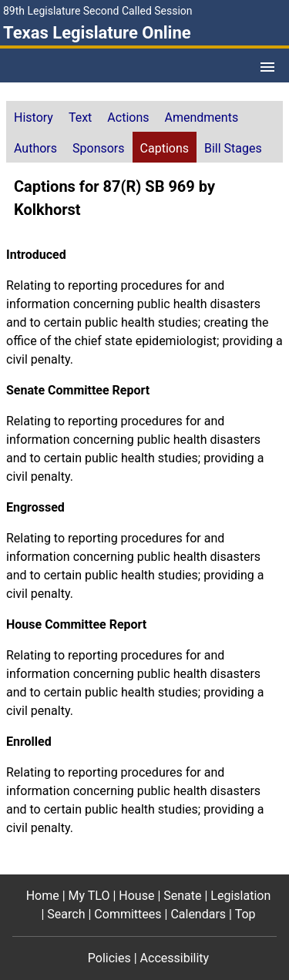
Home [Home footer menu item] (43, 896)
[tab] (34, 116)
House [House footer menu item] (136, 896)
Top (245, 914)
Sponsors (99, 148)
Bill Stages (233, 148)
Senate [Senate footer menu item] (182, 896)
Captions (165, 148)
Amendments (202, 117)
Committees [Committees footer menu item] (128, 914)
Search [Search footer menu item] (66, 914)
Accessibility (175, 958)
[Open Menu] (267, 67)
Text (80, 117)
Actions (128, 117)
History (34, 117)
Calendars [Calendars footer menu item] (198, 914)
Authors (35, 148)
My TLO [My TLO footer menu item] (89, 896)
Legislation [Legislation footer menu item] (240, 896)
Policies (109, 958)
